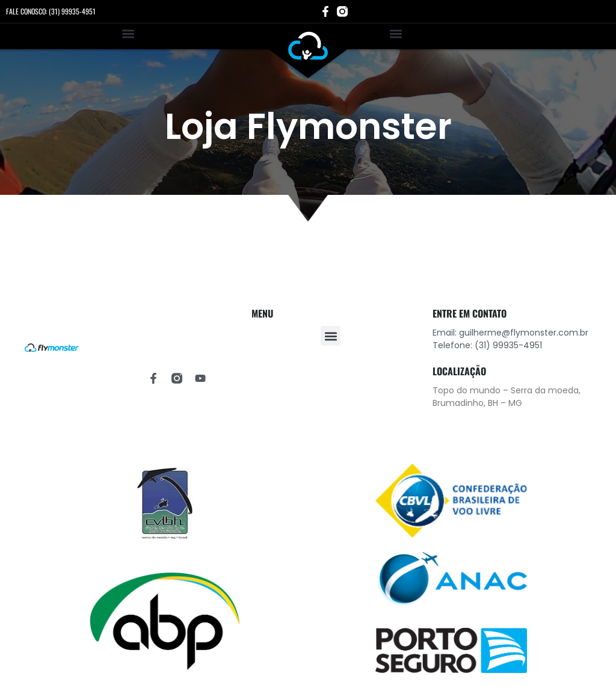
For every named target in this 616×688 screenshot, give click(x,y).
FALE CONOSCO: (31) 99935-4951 (51, 11)
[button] (128, 33)
